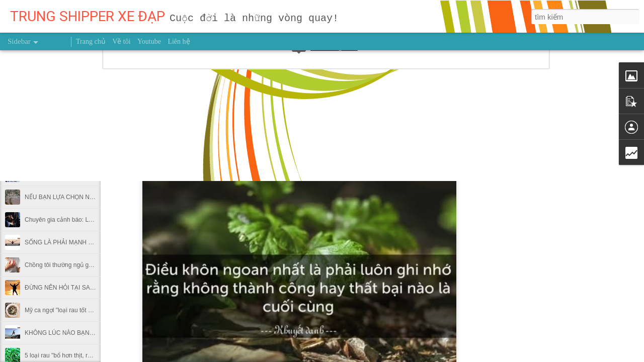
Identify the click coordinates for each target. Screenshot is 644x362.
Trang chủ (91, 41)
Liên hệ (179, 41)
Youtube (149, 41)
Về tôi (121, 41)
